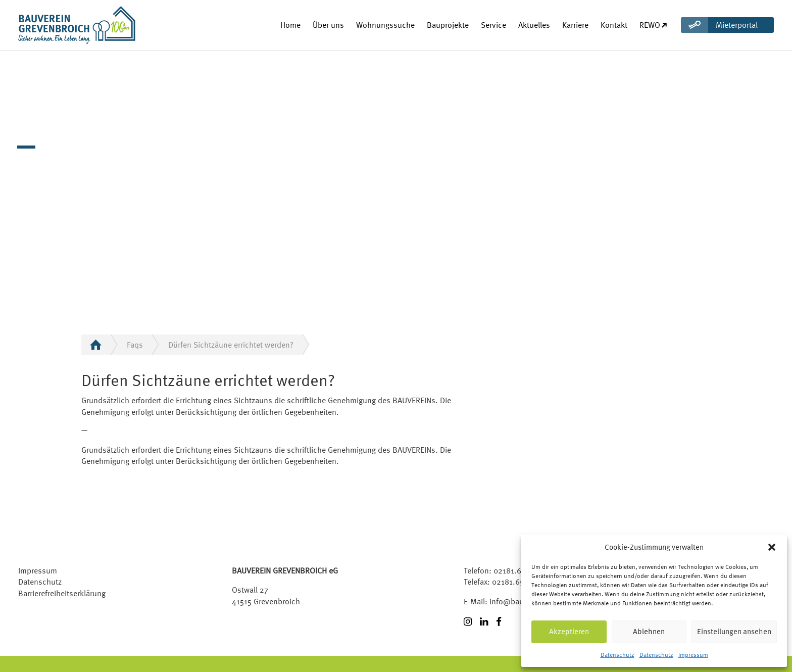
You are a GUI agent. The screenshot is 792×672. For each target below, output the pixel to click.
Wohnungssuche (385, 25)
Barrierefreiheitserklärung (62, 593)
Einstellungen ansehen (734, 631)
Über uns (328, 25)
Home (290, 25)
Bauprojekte (448, 25)
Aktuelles (534, 25)
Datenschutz (617, 655)
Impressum (693, 655)
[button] (772, 547)
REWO (654, 25)
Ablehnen (649, 631)
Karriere (575, 25)
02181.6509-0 (517, 570)
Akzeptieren (569, 631)
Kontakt (614, 25)
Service (493, 25)
